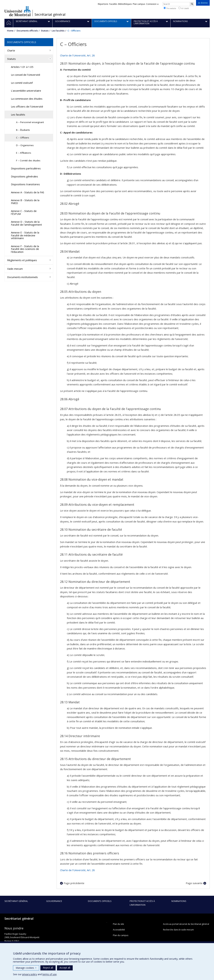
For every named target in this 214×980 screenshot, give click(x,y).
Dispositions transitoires (25, 184)
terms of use (50, 974)
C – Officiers (23, 138)
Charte (11, 50)
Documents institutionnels (22, 277)
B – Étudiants (23, 130)
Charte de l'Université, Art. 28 (77, 55)
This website (170, 8)
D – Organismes (25, 145)
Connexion (152, 4)
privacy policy (30, 974)
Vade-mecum (15, 269)
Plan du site (118, 924)
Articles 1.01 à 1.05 (22, 67)
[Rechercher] (192, 4)
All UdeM (184, 8)
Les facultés (58, 31)
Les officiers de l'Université (27, 106)
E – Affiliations (24, 153)
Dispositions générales (24, 176)
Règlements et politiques (22, 260)
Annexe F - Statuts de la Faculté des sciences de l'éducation (25, 249)
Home (10, 31)
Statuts (45, 31)
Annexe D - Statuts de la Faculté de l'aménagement (26, 223)
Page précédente (74, 883)
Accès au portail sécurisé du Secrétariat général (186, 924)
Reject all (48, 968)
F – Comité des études (28, 160)
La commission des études (27, 99)
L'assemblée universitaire (26, 91)
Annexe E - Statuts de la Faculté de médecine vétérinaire (25, 235)
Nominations (179, 901)
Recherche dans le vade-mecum (178, 930)
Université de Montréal (18, 11)
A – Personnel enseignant (30, 122)
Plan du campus (121, 935)
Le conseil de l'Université (26, 75)
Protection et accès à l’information (142, 903)
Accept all (65, 968)
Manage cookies (26, 968)
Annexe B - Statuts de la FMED (25, 202)
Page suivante (194, 883)
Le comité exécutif (22, 83)
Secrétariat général (50, 15)
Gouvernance (54, 901)
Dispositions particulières (26, 168)
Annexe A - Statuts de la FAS (28, 192)
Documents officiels (27, 31)
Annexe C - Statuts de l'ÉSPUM (24, 212)
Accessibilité (119, 930)
